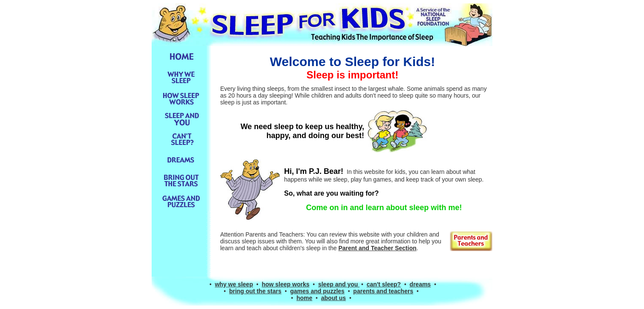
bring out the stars (255, 291)
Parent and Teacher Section (377, 248)
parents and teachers (383, 291)
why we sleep (234, 284)
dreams (420, 284)
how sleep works (285, 284)
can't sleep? (384, 284)
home (304, 298)
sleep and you (339, 284)
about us (333, 298)
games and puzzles (317, 291)
